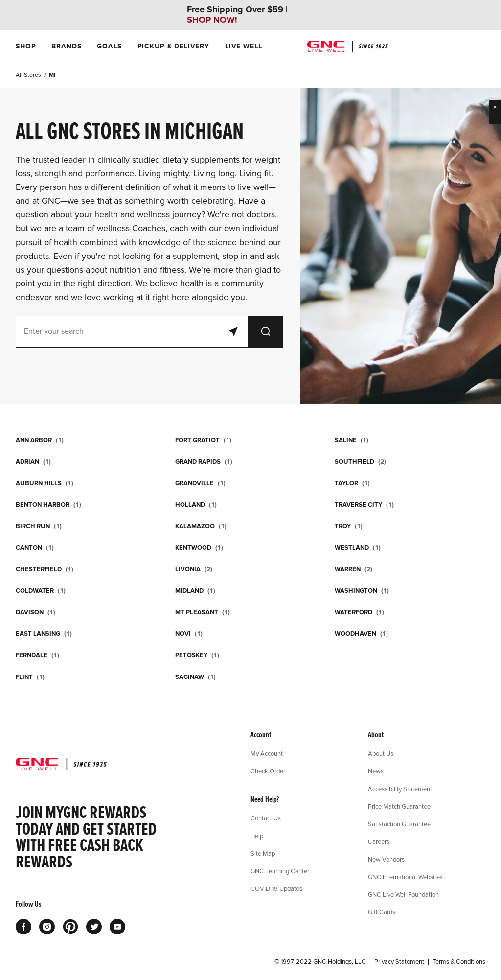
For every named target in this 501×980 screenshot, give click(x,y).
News (376, 771)
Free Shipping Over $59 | (237, 15)
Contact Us (266, 818)
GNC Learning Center (280, 871)
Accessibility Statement (400, 789)
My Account (267, 753)
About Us (381, 753)
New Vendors (386, 859)
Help (257, 836)
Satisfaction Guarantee (399, 824)
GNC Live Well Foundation (403, 894)
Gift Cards (382, 912)
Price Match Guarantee (399, 806)
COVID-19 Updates (276, 888)
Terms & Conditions (459, 962)
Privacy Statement (399, 962)
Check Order (268, 771)
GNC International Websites (405, 877)
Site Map (263, 853)
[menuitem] (26, 46)
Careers (379, 841)
